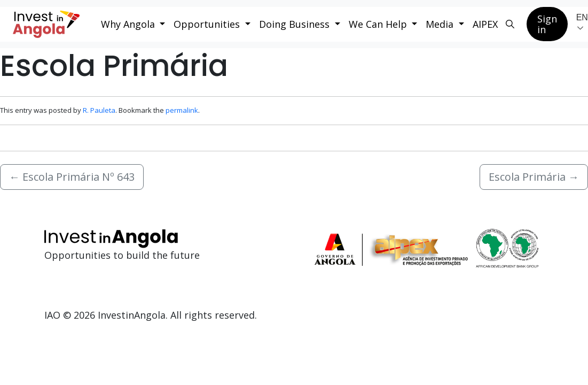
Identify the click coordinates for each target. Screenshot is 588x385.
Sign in (547, 24)
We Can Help (379, 24)
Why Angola (129, 24)
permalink (182, 110)
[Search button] (510, 24)
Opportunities (208, 24)
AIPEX (485, 24)
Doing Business (296, 24)
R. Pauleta (99, 110)
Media (441, 24)
